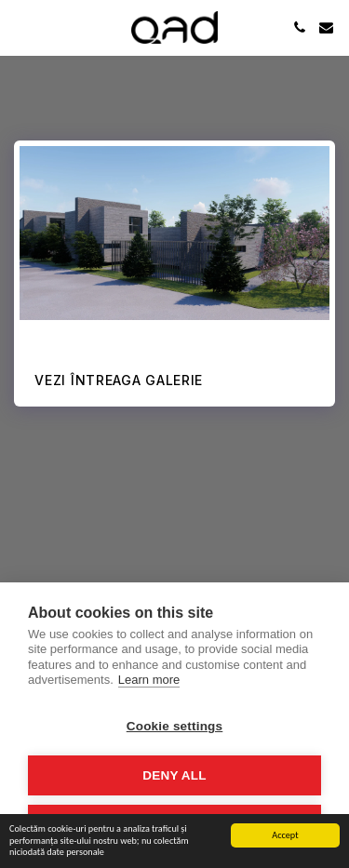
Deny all (174, 775)
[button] (20, 27)
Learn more (149, 680)
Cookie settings (175, 726)
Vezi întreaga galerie (119, 380)
